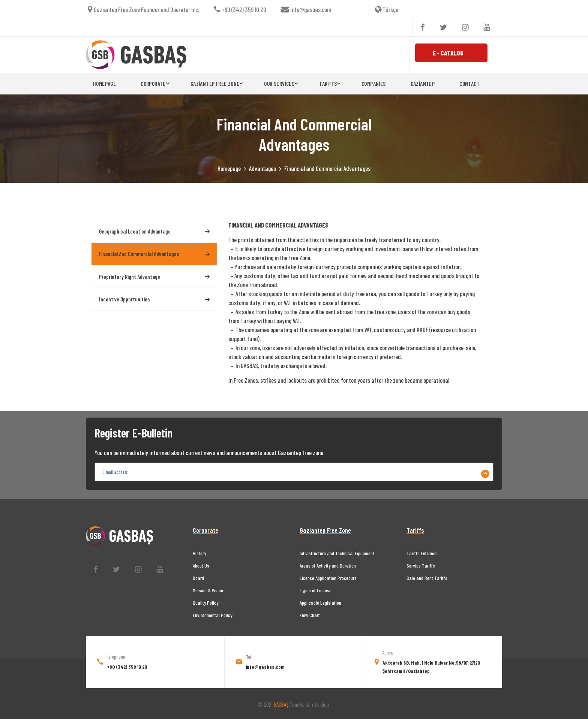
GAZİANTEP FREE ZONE (215, 84)
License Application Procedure (328, 578)
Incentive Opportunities (154, 299)
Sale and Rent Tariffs (427, 578)
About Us (201, 565)
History (199, 553)
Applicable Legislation (320, 603)
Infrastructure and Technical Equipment (337, 553)
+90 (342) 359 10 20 (240, 9)
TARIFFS (328, 84)
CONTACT (469, 84)
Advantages (262, 168)
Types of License (316, 590)
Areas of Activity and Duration (328, 565)
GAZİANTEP (423, 84)
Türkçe (387, 9)
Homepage (229, 168)
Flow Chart (310, 615)
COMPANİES (374, 84)
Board (198, 578)
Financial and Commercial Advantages (154, 254)
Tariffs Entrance (422, 553)
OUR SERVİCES (279, 84)
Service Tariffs (421, 565)
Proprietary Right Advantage (154, 277)
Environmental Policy (212, 615)
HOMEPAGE (104, 84)
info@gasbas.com (306, 9)
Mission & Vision (208, 590)
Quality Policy (205, 603)
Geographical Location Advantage (154, 231)
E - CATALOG (448, 53)
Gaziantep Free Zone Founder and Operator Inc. (143, 9)
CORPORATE (153, 84)
